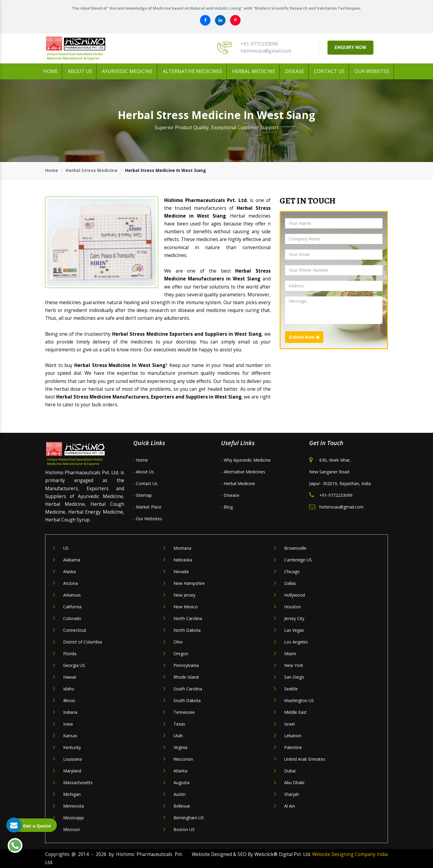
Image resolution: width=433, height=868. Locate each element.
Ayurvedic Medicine (127, 71)
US (66, 548)
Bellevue (182, 806)
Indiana (70, 712)
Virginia (180, 747)
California (72, 607)
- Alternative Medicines (243, 472)
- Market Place (147, 507)
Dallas (290, 583)
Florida (70, 654)
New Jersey (184, 595)
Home (51, 71)
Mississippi (74, 818)
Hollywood (295, 595)
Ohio (178, 642)
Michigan (72, 794)
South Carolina (188, 689)
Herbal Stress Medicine (92, 170)
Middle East (295, 712)
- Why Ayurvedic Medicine (246, 460)
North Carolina (188, 618)
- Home (141, 460)
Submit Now (304, 337)
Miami (290, 654)
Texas (179, 724)
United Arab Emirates (305, 759)
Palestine (293, 747)
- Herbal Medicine (238, 483)
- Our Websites (148, 519)
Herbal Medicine (254, 71)
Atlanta (180, 771)
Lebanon (293, 736)
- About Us (144, 472)
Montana (182, 548)
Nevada (181, 572)
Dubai (290, 771)
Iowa (68, 724)
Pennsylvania (186, 665)
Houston (293, 607)
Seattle (291, 689)
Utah (178, 736)
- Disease (230, 495)
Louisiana (72, 759)
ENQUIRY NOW (350, 47)
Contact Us (329, 71)
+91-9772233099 (259, 44)
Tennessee (184, 712)
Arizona (71, 583)
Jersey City (294, 618)
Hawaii (70, 677)
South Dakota (187, 700)
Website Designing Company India (350, 854)
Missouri (71, 829)
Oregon (181, 654)
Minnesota (74, 806)
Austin (180, 794)
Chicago (292, 572)
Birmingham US (189, 818)
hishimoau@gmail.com (266, 51)
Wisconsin (183, 759)
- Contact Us (145, 483)
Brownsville (295, 548)
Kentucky (72, 747)
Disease (295, 71)
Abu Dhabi (294, 782)
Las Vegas (294, 630)
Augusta (181, 782)
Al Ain (290, 806)
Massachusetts (78, 782)
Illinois (69, 700)
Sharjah (292, 794)
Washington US (299, 700)
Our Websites (372, 71)
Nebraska (183, 560)
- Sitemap (143, 495)
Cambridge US (298, 560)
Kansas (70, 736)
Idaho (69, 689)
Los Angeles (296, 642)
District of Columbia (83, 642)
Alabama (72, 560)
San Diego (294, 677)
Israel (289, 724)
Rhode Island (186, 677)
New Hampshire (189, 583)
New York (294, 665)
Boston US (184, 829)
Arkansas (72, 595)
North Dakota (187, 630)
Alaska (69, 572)
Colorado (72, 618)
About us (80, 71)
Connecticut (75, 630)
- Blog (227, 507)
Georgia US (74, 665)
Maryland (72, 771)
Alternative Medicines (192, 71)
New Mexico (186, 607)
